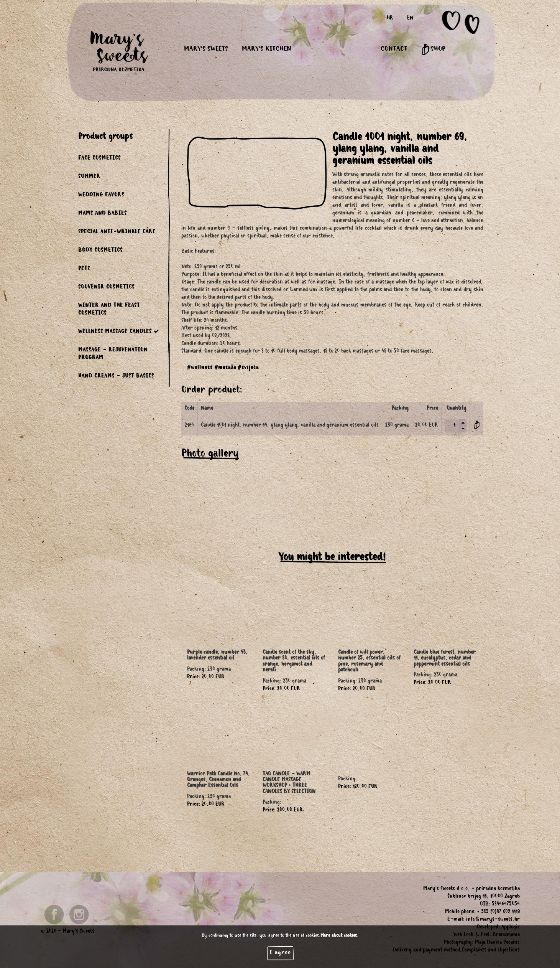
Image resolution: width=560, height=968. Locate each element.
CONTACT (394, 49)
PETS (84, 269)
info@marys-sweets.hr (493, 920)
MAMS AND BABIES (103, 214)
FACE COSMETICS (99, 159)
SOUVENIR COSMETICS (106, 288)
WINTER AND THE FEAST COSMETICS (109, 310)
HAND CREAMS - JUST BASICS (116, 377)
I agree (280, 953)
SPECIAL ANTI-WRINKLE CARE (117, 233)
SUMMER (89, 177)
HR (390, 19)
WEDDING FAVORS (101, 196)
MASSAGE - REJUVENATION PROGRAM (113, 355)
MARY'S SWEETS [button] (206, 49)
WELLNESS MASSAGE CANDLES (119, 332)
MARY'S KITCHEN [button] (267, 49)
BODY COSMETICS (100, 251)
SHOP (433, 49)
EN (410, 19)
